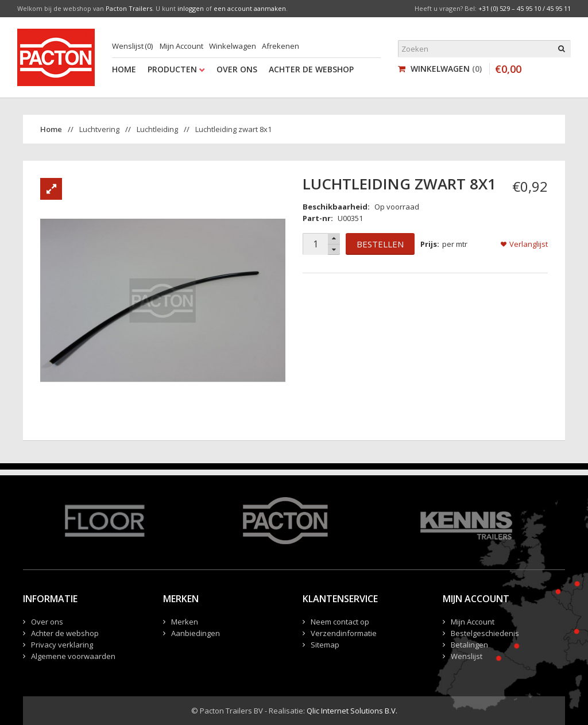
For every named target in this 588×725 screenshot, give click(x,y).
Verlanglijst (529, 244)
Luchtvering (99, 129)
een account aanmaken (250, 8)
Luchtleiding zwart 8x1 (233, 129)
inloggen (191, 8)
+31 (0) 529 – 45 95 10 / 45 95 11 (525, 8)
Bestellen (380, 244)
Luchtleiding (157, 129)
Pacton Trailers (129, 8)
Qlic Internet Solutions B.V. (352, 711)
